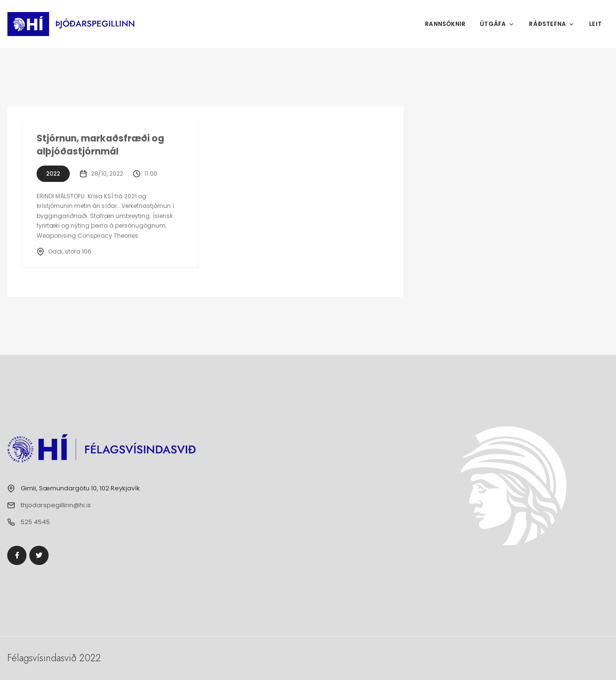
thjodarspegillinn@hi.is (56, 505)
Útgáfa (497, 24)
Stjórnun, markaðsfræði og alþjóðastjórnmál (101, 145)
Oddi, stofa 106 (70, 251)
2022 (53, 173)
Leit (595, 24)
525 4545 (35, 522)
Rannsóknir (445, 24)
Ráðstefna (552, 24)
